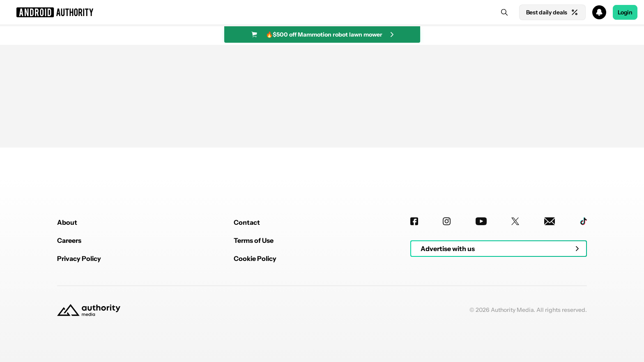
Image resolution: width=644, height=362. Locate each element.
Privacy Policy (79, 258)
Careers (69, 240)
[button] (322, 12)
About (67, 222)
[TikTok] (583, 221)
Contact (247, 222)
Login (625, 12)
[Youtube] (481, 221)
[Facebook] (414, 221)
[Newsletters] (550, 221)
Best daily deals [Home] (552, 12)
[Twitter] (515, 221)
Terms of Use (254, 240)
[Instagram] (447, 221)
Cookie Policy (255, 258)
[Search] (504, 12)
